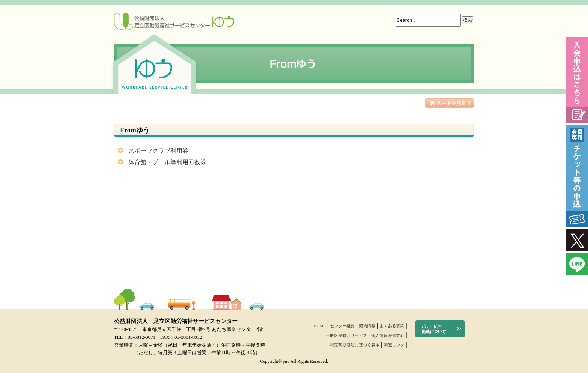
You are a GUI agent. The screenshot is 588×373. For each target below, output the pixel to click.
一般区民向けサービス (346, 335)
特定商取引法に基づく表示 (355, 345)
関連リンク (394, 345)
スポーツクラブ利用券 (153, 151)
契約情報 (367, 326)
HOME (319, 326)
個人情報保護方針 (388, 335)
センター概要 (342, 326)
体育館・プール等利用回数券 (162, 162)
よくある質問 (392, 326)
